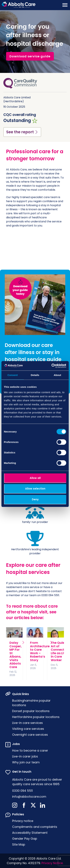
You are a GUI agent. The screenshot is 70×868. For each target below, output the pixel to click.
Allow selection (35, 489)
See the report (22, 132)
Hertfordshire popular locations (36, 717)
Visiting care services (28, 729)
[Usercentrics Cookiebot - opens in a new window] (51, 366)
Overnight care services (30, 735)
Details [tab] (35, 375)
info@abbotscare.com (29, 797)
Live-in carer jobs (25, 756)
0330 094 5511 (22, 791)
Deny (35, 499)
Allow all (35, 478)
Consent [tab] (13, 375)
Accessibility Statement (30, 833)
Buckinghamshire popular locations (31, 703)
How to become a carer (30, 750)
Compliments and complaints (35, 827)
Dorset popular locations (31, 711)
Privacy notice (23, 821)
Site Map (19, 844)
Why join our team (26, 762)
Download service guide (30, 56)
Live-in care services (27, 723)
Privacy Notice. (52, 863)
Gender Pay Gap (25, 839)
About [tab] (58, 375)
